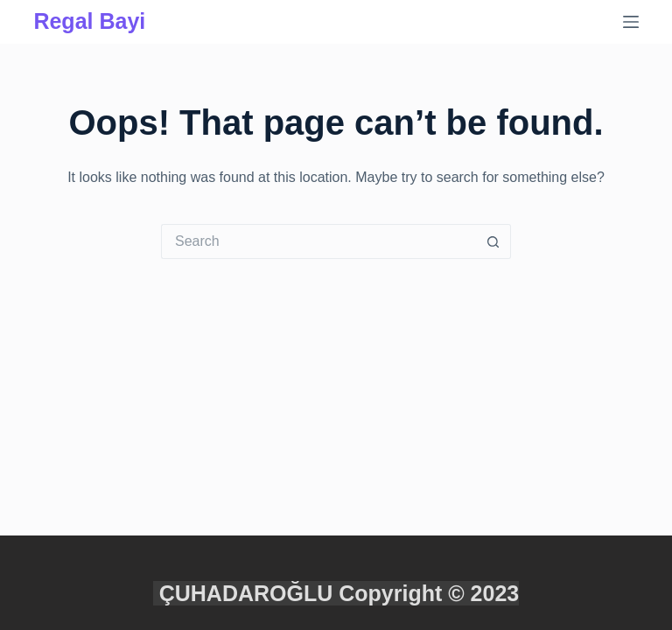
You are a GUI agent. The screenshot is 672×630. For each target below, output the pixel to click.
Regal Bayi (89, 21)
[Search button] (493, 241)
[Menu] (631, 22)
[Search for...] (318, 241)
